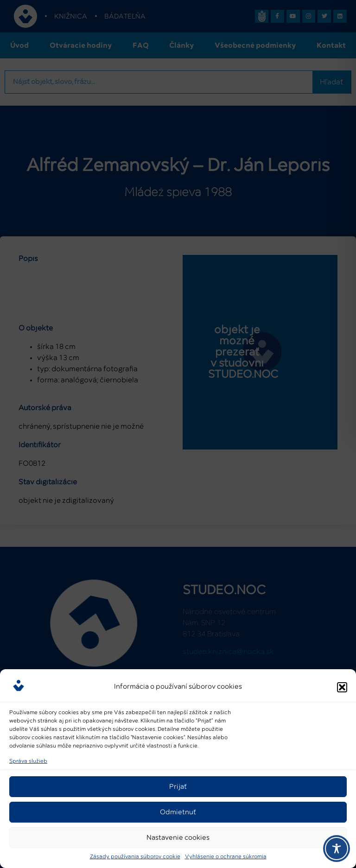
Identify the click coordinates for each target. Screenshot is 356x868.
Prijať (178, 787)
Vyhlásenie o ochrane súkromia (226, 857)
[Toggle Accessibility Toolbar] (337, 849)
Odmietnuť (178, 812)
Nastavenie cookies (178, 838)
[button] (342, 687)
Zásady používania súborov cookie (135, 857)
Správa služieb (28, 761)
